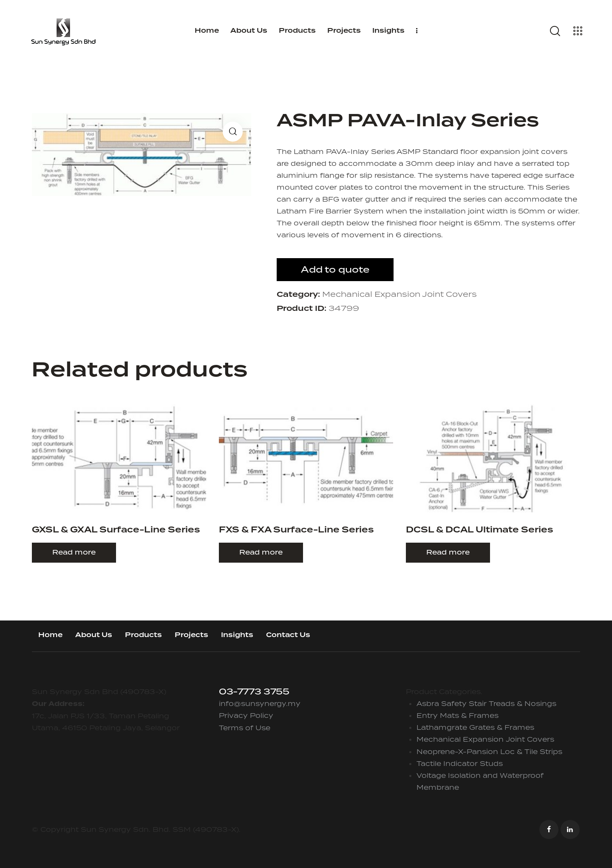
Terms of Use (245, 728)
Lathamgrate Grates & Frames (475, 727)
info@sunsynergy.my (260, 703)
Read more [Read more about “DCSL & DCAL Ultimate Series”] (448, 552)
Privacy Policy (246, 715)
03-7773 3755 (254, 691)
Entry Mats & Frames (458, 715)
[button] (233, 132)
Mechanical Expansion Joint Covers (399, 294)
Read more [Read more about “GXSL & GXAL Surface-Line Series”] (74, 552)
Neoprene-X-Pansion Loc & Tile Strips (489, 751)
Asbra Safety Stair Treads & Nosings (486, 703)
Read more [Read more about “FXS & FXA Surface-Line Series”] (261, 552)
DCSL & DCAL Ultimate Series (479, 530)
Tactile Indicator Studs (460, 763)
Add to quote (335, 269)
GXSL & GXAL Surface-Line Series (116, 530)
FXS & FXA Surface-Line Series (296, 530)
